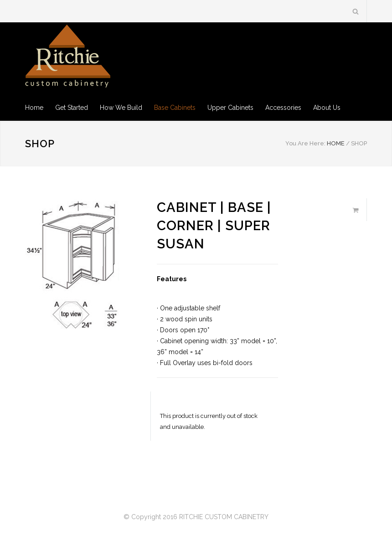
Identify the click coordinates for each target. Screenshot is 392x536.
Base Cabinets (175, 108)
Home (34, 108)
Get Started (72, 108)
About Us (327, 108)
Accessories (283, 108)
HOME (336, 143)
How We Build (121, 108)
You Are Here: (305, 143)
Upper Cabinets (230, 108)
